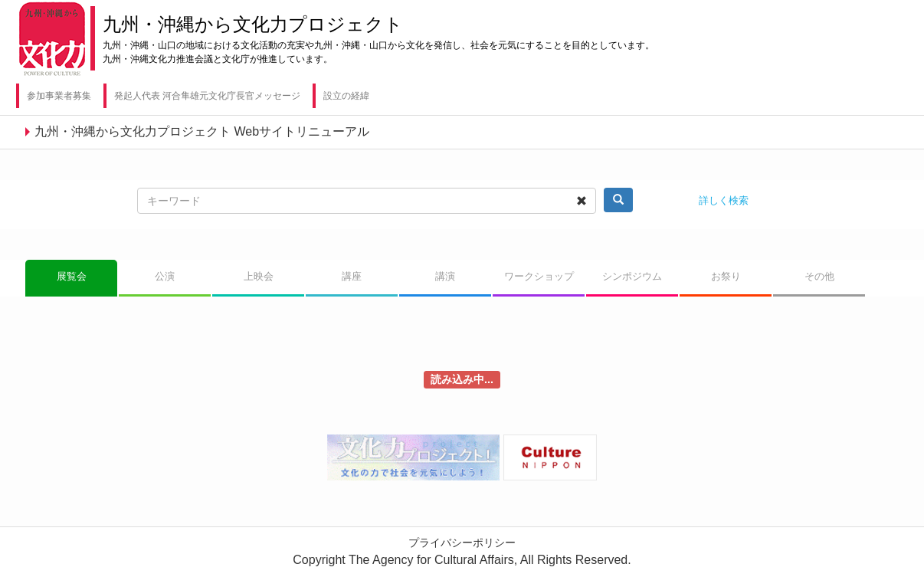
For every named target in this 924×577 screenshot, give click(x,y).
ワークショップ (539, 276)
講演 (445, 276)
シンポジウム (632, 276)
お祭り (726, 276)
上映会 (259, 276)
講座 (352, 276)
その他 (819, 276)
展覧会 (72, 276)
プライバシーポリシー (462, 543)
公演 (165, 276)
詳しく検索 (724, 200)
